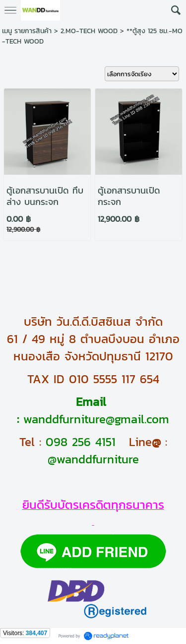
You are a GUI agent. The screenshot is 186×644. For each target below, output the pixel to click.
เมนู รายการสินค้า (27, 31)
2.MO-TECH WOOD (89, 31)
